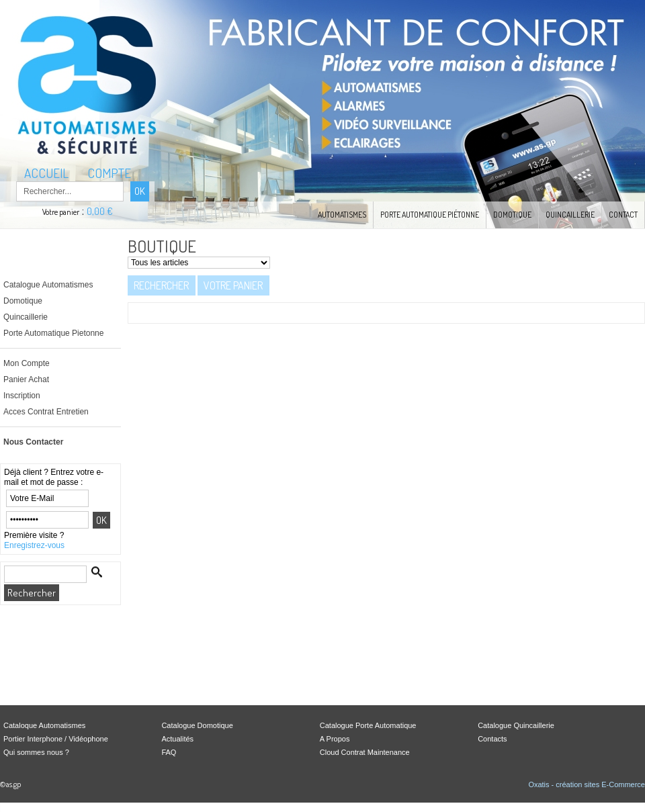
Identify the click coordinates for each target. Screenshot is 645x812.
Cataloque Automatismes (44, 725)
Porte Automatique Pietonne (53, 333)
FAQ (169, 752)
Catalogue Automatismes (48, 285)
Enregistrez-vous (34, 545)
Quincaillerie (570, 215)
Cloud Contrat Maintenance (365, 752)
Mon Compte (27, 363)
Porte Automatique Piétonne (430, 215)
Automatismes (342, 215)
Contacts (492, 739)
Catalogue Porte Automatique (368, 725)
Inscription (22, 396)
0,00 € (100, 211)
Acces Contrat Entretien (46, 412)
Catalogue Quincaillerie (516, 725)
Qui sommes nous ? (36, 752)
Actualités (177, 739)
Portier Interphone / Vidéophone (56, 739)
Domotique (512, 215)
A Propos (335, 739)
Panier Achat (26, 379)
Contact (623, 215)
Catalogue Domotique (197, 725)
